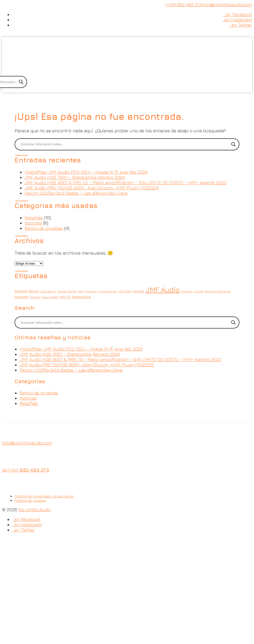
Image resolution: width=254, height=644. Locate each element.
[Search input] (125, 144)
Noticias (33, 223)
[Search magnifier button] (21, 82)
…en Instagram (237, 20)
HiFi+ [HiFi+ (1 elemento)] (81, 291)
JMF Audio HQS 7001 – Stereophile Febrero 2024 (75, 177)
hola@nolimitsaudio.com (227, 5)
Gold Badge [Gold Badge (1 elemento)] (48, 291)
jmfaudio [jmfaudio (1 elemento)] (187, 291)
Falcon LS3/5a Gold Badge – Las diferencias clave (76, 193)
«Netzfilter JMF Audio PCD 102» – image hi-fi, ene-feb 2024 (86, 172)
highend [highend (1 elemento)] (91, 291)
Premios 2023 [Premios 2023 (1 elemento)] (50, 297)
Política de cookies (30, 500)
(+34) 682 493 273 (184, 5)
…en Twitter (241, 25)
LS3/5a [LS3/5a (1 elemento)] (199, 291)
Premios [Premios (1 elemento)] (35, 297)
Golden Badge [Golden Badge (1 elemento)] (67, 291)
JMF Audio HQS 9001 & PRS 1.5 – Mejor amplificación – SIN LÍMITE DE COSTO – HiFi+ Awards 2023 (125, 183)
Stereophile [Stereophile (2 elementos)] (81, 297)
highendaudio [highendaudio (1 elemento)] (107, 291)
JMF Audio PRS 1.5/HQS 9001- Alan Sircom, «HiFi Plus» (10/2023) (92, 188)
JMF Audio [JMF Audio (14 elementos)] (163, 289)
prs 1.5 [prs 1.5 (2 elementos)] (65, 297)
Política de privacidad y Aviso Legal (44, 496)
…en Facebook (238, 14)
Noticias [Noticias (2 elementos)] (21, 297)
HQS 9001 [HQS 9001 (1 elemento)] (138, 291)
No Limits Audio (35, 510)
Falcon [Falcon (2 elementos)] (34, 291)
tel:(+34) (26, 470)
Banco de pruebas (44, 228)
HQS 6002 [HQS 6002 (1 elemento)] (124, 291)
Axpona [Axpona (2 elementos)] (21, 291)
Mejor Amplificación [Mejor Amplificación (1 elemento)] (218, 291)
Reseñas (34, 218)
